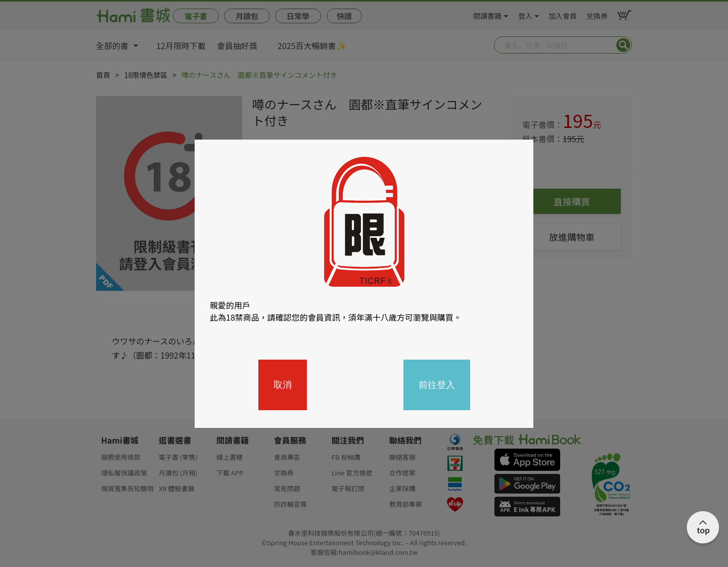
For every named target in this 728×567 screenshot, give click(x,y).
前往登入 (437, 385)
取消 (283, 385)
